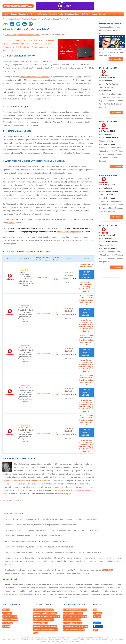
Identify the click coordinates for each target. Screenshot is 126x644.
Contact (102, 14)
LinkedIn (85, 490)
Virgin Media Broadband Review (76, 626)
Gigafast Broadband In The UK (27, 40)
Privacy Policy (107, 570)
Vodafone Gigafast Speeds (23, 44)
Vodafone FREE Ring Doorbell (69, 232)
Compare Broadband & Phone (45, 613)
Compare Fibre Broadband (43, 620)
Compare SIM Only (40, 623)
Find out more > (117, 113)
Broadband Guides (29, 19)
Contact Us (7, 613)
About (94, 14)
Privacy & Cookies (10, 616)
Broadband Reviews (39, 14)
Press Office (8, 623)
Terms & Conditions (10, 620)
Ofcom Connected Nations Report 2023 (35, 77)
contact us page (57, 490)
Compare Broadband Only (43, 610)
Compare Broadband (19, 14)
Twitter (79, 490)
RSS (95, 630)
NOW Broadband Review (73, 613)
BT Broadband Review (72, 620)
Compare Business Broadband (45, 626)
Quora (5, 494)
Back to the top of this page (13, 500)
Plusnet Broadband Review (74, 630)
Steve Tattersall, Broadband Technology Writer (22, 35)
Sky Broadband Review (72, 623)
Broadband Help (56, 14)
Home (6, 14)
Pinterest (97, 616)
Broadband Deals (72, 14)
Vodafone (11, 223)
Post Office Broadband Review (75, 610)
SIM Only (86, 14)
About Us (6, 610)
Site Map (6, 626)
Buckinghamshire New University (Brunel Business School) (25, 481)
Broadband (15, 19)
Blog (95, 610)
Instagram (97, 613)
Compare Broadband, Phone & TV (46, 616)
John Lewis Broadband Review (75, 616)
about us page (66, 494)
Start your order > (116, 59)
